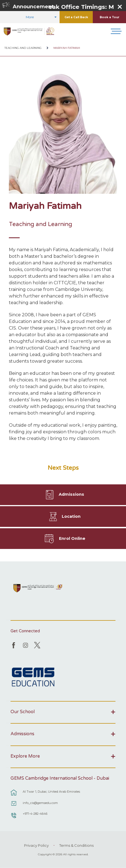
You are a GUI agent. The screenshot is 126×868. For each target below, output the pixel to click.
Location (71, 516)
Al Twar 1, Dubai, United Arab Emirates (51, 792)
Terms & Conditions (76, 845)
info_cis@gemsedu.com (40, 803)
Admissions (71, 494)
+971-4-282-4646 (35, 814)
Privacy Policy (36, 845)
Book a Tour (110, 17)
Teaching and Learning (23, 48)
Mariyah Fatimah (67, 48)
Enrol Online (72, 538)
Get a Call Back (76, 17)
